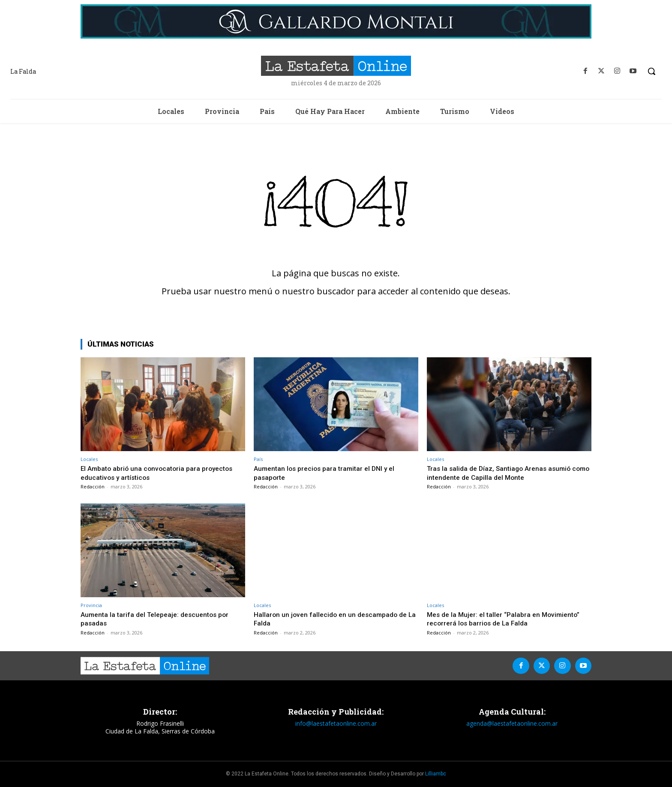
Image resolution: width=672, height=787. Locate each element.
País (258, 459)
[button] (651, 71)
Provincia (91, 605)
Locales (89, 459)
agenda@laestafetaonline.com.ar (512, 723)
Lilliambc (436, 774)
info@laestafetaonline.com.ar (336, 723)
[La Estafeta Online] (336, 66)
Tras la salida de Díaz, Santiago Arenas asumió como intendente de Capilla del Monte (503, 473)
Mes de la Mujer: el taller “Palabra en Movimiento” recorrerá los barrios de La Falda (508, 619)
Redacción (93, 486)
